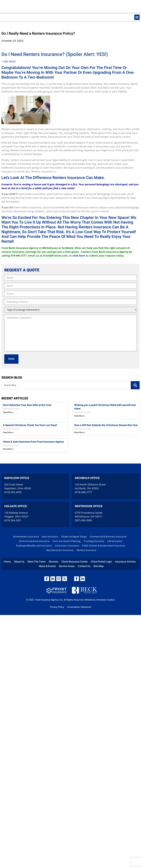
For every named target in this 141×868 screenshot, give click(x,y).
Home (7, 562)
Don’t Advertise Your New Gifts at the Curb (27, 405)
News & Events (47, 566)
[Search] (135, 385)
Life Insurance (115, 541)
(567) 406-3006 (83, 520)
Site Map (99, 566)
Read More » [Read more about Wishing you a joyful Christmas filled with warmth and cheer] (80, 416)
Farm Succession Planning (67, 541)
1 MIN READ (9, 61)
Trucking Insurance (94, 541)
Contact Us (84, 566)
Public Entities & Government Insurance (104, 546)
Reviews (54, 562)
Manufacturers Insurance (60, 550)
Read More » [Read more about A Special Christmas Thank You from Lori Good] (8, 432)
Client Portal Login (101, 562)
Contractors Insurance (67, 546)
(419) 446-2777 (83, 492)
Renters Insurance (86, 550)
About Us (19, 562)
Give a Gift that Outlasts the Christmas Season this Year (106, 425)
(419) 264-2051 (13, 520)
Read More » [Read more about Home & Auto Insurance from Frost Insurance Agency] (8, 449)
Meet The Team (37, 562)
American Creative (106, 600)
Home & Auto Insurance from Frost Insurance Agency (33, 442)
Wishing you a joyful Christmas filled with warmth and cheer (105, 407)
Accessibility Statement (79, 607)
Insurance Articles (125, 562)
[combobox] (66, 385)
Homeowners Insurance (26, 537)
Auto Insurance (50, 537)
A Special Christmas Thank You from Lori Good (30, 425)
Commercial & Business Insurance (108, 537)
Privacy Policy (57, 607)
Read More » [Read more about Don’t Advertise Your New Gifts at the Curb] (8, 412)
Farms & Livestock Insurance (34, 541)
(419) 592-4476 (13, 492)
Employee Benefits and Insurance (34, 546)
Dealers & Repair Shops (74, 537)
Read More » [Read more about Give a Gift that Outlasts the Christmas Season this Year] (80, 432)
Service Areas (67, 566)
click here (79, 256)
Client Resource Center (75, 562)
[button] (137, 17)
